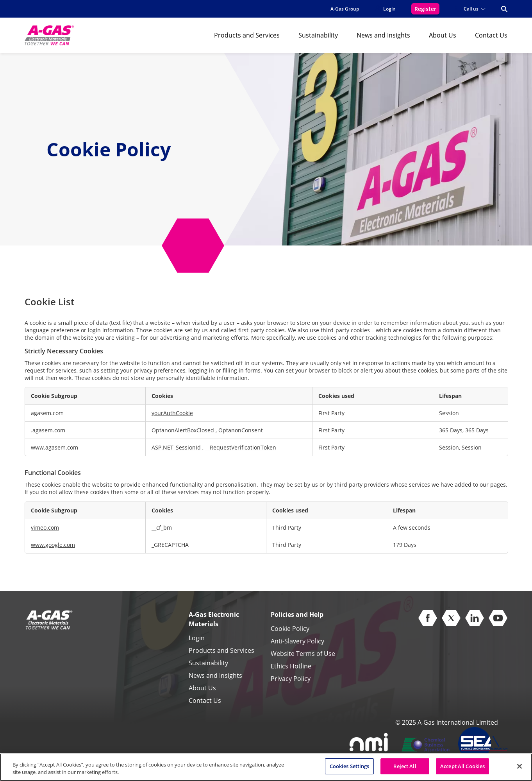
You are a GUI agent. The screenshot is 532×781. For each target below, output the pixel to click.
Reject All (405, 770)
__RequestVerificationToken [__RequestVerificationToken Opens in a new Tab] (241, 447)
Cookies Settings (350, 770)
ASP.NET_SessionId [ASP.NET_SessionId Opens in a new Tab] (177, 447)
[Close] (520, 770)
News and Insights (383, 35)
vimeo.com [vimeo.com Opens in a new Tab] (45, 528)
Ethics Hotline (291, 666)
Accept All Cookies (462, 770)
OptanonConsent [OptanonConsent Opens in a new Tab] (241, 430)
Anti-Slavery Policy (297, 641)
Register (425, 9)
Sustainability (318, 35)
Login (197, 638)
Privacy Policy (291, 679)
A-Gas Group (345, 9)
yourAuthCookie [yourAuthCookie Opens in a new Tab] (172, 413)
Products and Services (247, 35)
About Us (443, 35)
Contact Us (491, 35)
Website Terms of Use (303, 654)
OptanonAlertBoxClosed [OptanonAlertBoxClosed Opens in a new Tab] (184, 430)
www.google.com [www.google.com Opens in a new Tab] (53, 545)
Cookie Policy (290, 629)
